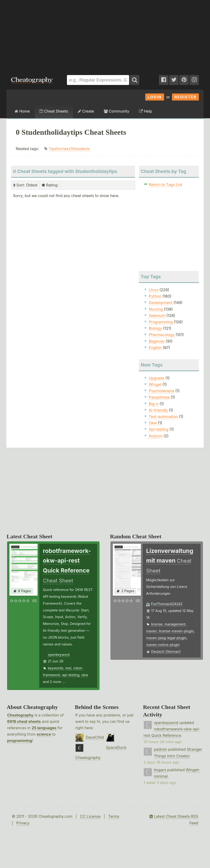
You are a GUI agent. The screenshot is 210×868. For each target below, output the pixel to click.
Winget (155, 384)
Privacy (23, 823)
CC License (90, 816)
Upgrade (157, 378)
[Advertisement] (105, 35)
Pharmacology (162, 335)
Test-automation (163, 417)
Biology (155, 328)
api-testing (71, 675)
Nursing (156, 309)
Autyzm (156, 436)
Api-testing (159, 429)
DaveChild (95, 737)
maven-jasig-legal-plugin (166, 638)
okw (85, 675)
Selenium (157, 316)
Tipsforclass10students (69, 149)
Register (185, 97)
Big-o (154, 404)
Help (146, 111)
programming (20, 741)
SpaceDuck (116, 747)
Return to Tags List (165, 185)
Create (86, 111)
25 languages (44, 728)
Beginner (157, 341)
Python (155, 296)
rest (68, 668)
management (175, 624)
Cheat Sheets (54, 111)
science (44, 734)
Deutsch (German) (166, 651)
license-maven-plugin (176, 631)
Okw (153, 423)
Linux (154, 290)
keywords (56, 668)
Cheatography (20, 715)
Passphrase (159, 397)
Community (117, 111)
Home (22, 111)
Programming (161, 322)
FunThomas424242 (167, 604)
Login (155, 97)
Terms (114, 816)
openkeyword (59, 655)
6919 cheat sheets (24, 721)
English (155, 348)
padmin (161, 749)
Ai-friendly (158, 410)
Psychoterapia (162, 391)
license (157, 624)
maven (151, 631)
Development (161, 303)
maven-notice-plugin (163, 645)
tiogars (160, 770)
